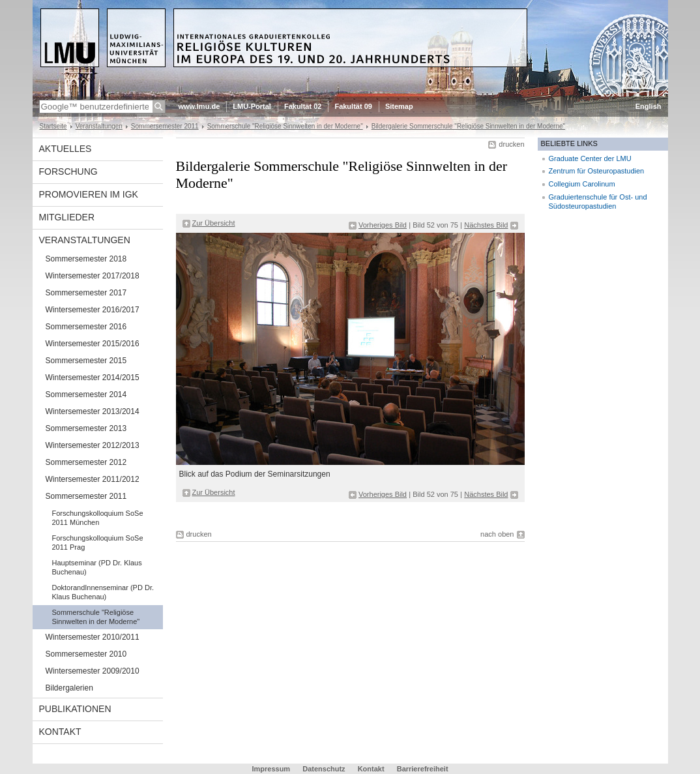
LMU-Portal (252, 106)
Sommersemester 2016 (86, 327)
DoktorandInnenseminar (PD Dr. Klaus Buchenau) (103, 592)
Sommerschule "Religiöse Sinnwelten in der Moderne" (285, 126)
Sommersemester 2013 (86, 428)
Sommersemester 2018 (86, 259)
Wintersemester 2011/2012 (93, 479)
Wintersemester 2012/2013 (93, 445)
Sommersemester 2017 (86, 293)
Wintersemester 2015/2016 (93, 344)
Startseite (53, 126)
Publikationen (75, 709)
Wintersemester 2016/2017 (93, 310)
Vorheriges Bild (383, 225)
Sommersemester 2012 (86, 462)
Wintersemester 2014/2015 (93, 378)
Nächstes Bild (486, 225)
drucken (511, 144)
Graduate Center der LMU (590, 158)
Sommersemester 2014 (86, 394)
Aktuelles (66, 149)
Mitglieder (67, 217)
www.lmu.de (199, 106)
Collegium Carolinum (582, 184)
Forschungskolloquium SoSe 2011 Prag (98, 543)
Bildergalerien (69, 688)
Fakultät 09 (353, 106)
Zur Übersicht (214, 223)
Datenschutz (324, 769)
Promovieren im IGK (89, 194)
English (649, 106)
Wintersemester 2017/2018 (93, 276)
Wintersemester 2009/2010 (93, 671)
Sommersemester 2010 (86, 654)
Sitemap (399, 106)
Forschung (68, 171)
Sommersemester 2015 (86, 361)
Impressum (271, 769)
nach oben (497, 534)
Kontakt (60, 732)
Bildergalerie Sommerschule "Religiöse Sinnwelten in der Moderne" (468, 126)
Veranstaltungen (99, 126)
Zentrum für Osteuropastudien (597, 171)
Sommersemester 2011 (165, 126)
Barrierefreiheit (423, 769)
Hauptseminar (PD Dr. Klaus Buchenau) (97, 567)
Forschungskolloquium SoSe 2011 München (98, 518)
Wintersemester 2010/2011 (93, 637)
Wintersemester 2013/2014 (93, 411)
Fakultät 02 (303, 106)
